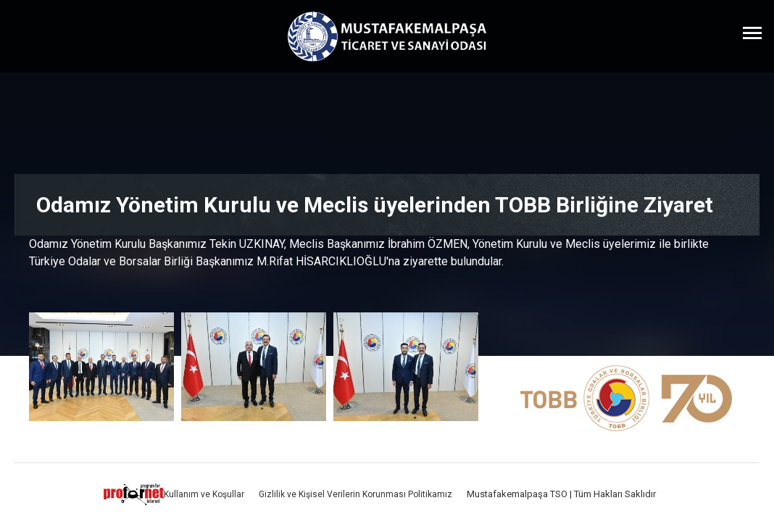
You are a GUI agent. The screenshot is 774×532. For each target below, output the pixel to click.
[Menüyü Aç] (752, 33)
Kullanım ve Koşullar (204, 494)
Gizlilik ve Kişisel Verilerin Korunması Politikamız (355, 494)
